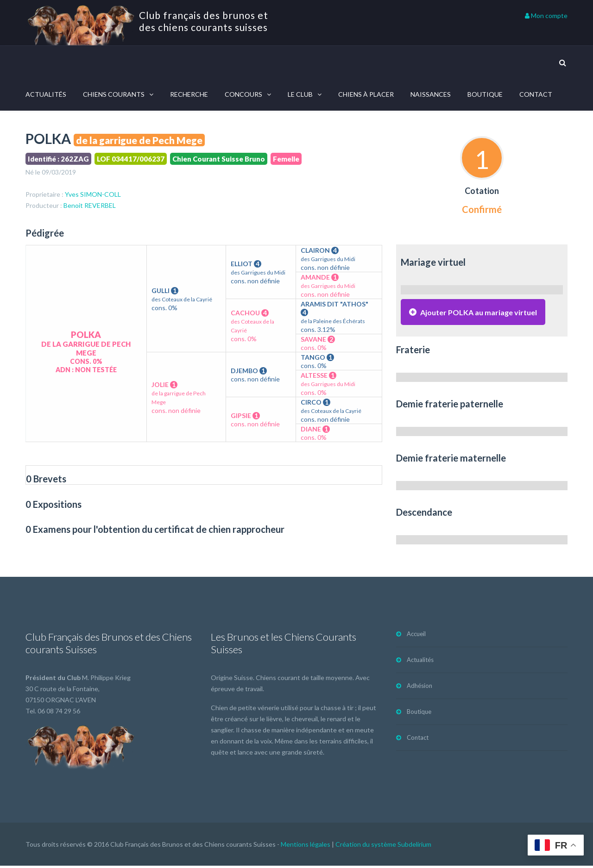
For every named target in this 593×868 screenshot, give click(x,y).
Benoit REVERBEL (90, 207)
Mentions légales (306, 846)
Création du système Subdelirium (383, 846)
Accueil (416, 636)
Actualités (46, 94)
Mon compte (546, 16)
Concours (243, 94)
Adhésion (420, 688)
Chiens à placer (366, 94)
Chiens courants (114, 94)
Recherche (189, 94)
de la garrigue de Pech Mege (139, 140)
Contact (536, 94)
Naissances (431, 94)
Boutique (485, 94)
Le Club (300, 94)
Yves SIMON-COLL (93, 196)
